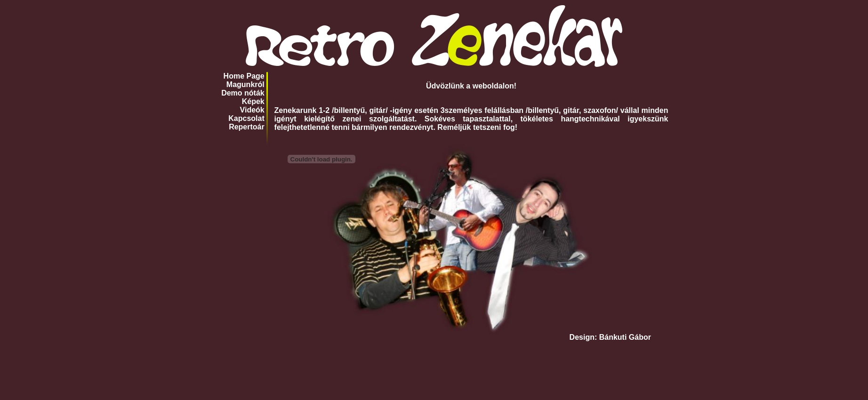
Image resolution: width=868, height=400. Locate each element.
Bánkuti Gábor (625, 337)
